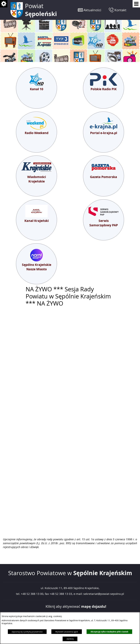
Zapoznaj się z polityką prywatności (27, 632)
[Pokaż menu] (136, 4)
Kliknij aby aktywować (76, 606)
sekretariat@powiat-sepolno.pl (104, 594)
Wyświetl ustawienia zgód (67, 632)
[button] (90, 10)
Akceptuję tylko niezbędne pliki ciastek (109, 632)
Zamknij (70, 639)
